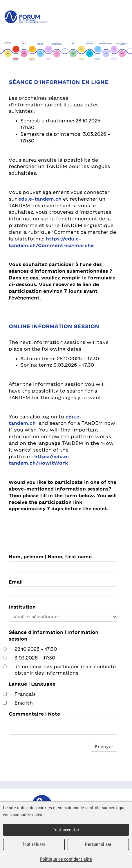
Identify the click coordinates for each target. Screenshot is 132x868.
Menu (123, 17)
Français (25, 694)
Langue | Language (32, 684)
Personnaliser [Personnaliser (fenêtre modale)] (98, 844)
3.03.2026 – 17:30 (35, 658)
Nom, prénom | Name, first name (50, 557)
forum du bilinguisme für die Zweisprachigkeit (26, 17)
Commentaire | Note (34, 714)
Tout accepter (66, 830)
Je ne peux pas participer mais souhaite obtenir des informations (65, 670)
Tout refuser (34, 844)
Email (16, 582)
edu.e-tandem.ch (41, 199)
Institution (22, 607)
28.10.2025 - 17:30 (36, 649)
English (24, 703)
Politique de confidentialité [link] (66, 859)
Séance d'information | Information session (54, 636)
